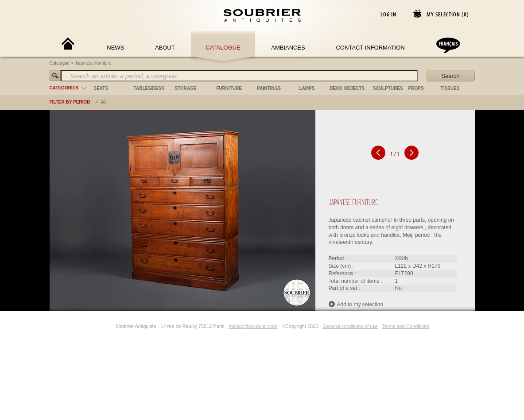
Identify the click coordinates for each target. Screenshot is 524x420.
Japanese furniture (93, 63)
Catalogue (223, 48)
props (416, 88)
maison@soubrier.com (253, 326)
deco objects (347, 88)
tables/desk (149, 88)
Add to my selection (356, 304)
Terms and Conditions (406, 326)
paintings (269, 88)
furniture (229, 88)
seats (101, 88)
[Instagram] (109, 326)
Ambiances (288, 48)
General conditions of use (350, 326)
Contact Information (370, 48)
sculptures (388, 88)
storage (185, 88)
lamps (307, 88)
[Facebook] (99, 326)
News (115, 48)
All (103, 102)
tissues (450, 88)
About (165, 48)
